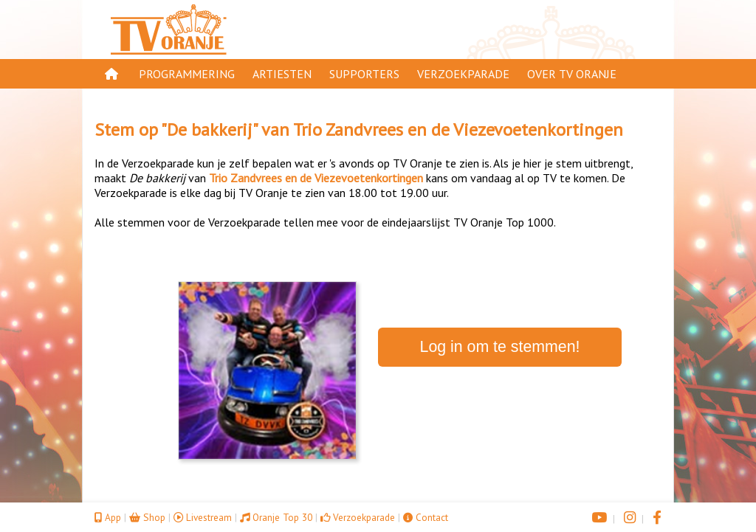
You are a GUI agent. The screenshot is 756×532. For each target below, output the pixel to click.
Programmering (187, 74)
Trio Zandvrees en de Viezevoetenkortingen (458, 129)
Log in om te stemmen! (500, 347)
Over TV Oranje (572, 74)
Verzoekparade (463, 74)
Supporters (364, 74)
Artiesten (282, 74)
